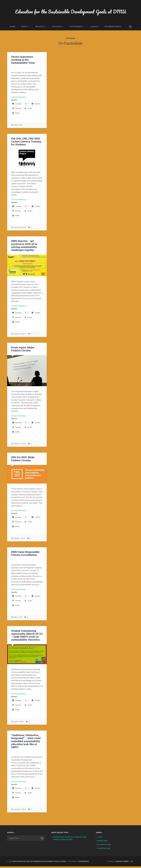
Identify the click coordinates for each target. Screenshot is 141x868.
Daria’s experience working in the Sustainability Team (23, 60)
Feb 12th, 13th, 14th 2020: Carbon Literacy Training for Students (26, 142)
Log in (100, 839)
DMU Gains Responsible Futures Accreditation (25, 555)
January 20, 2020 (20, 228)
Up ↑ (132, 863)
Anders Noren (122, 863)
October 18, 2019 (20, 335)
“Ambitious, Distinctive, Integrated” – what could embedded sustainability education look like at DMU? (26, 743)
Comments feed (104, 846)
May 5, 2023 (18, 125)
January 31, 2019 (20, 811)
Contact (95, 27)
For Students (76, 27)
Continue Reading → (20, 97)
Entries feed (102, 842)
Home (13, 27)
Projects (40, 27)
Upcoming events (113, 27)
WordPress (84, 863)
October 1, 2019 (19, 540)
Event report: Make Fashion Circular (23, 350)
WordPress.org (104, 850)
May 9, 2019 (18, 619)
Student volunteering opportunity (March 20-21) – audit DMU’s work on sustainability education (27, 637)
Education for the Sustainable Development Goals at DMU (71, 12)
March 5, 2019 (19, 723)
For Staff (57, 27)
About (24, 27)
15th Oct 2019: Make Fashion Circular (23, 460)
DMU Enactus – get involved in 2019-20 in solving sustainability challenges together (24, 246)
